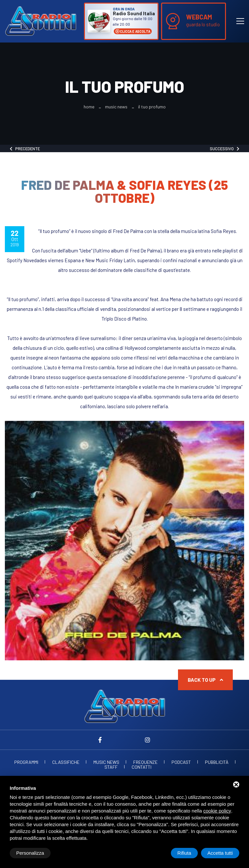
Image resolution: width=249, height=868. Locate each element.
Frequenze (145, 762)
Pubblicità (217, 762)
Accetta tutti (220, 853)
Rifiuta (184, 853)
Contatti (142, 767)
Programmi (26, 762)
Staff (111, 767)
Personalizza (30, 853)
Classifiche (66, 762)
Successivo (225, 149)
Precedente (25, 149)
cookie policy (217, 811)
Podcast (181, 762)
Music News (116, 107)
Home (89, 107)
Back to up (205, 680)
